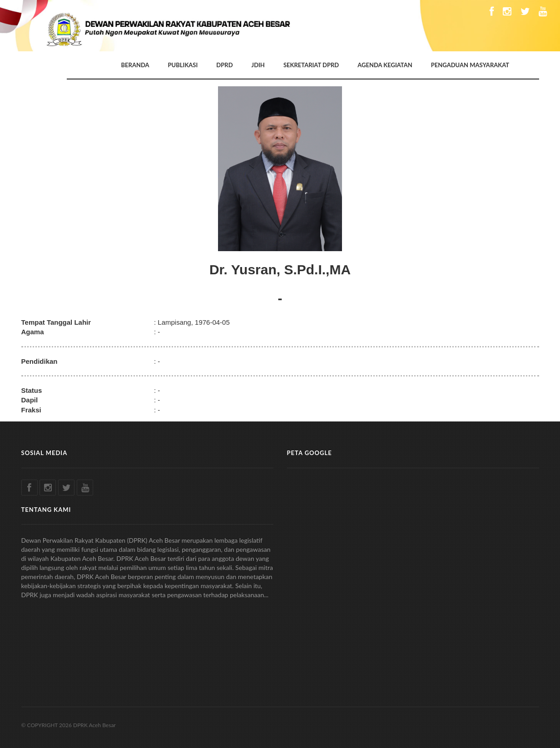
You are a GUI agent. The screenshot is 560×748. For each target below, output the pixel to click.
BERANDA (135, 65)
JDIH (258, 65)
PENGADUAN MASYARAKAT (470, 65)
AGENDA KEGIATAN (385, 65)
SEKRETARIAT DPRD (311, 65)
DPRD (224, 65)
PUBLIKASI (183, 65)
